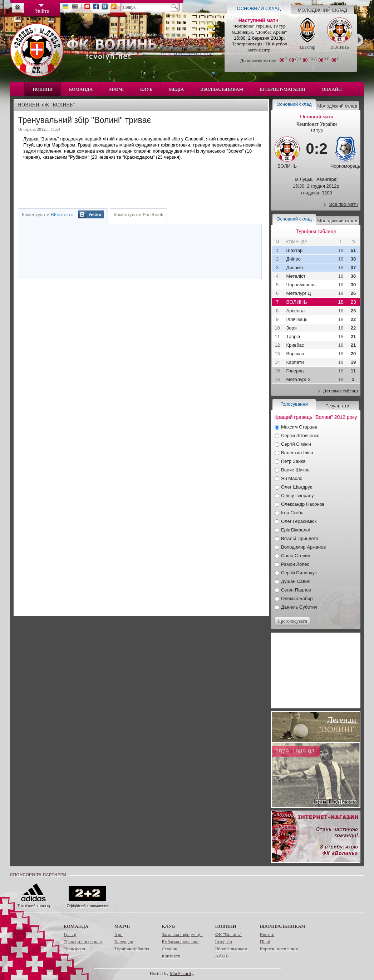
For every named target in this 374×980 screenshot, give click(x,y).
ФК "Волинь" (228, 934)
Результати (337, 406)
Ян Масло (292, 478)
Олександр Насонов (303, 504)
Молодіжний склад (323, 10)
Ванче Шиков (295, 470)
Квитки (267, 934)
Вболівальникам (222, 89)
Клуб (146, 89)
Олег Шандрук (296, 487)
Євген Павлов (296, 590)
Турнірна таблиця (132, 949)
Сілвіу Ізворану (297, 496)
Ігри (119, 934)
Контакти (171, 956)
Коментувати (48, 215)
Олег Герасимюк (299, 521)
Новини (43, 89)
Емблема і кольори (180, 942)
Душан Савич (296, 581)
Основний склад (259, 8)
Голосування (294, 404)
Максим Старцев (299, 427)
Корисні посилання (279, 949)
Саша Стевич (296, 556)
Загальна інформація (182, 934)
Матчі (116, 89)
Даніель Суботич (299, 607)
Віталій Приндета (300, 538)
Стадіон (169, 949)
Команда (81, 89)
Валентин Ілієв (297, 453)
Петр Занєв (293, 461)
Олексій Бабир (297, 598)
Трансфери (74, 949)
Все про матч (344, 204)
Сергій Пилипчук (299, 573)
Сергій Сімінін (296, 444)
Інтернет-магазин (282, 89)
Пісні (265, 942)
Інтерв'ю (224, 942)
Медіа (176, 89)
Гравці (70, 934)
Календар (124, 942)
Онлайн (332, 89)
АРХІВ (222, 956)
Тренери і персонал (83, 942)
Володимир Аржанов (303, 547)
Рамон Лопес (295, 564)
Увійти (95, 215)
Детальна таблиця (341, 391)
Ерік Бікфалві (296, 530)
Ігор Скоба (292, 513)
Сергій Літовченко (300, 435)
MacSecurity (182, 973)
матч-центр (259, 50)
